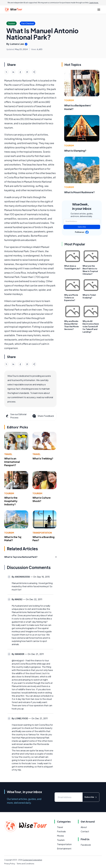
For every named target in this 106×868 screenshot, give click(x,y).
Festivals (61, 831)
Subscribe (82, 227)
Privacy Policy (10, 864)
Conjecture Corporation (32, 860)
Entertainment (64, 849)
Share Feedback (43, 416)
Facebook (86, 845)
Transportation (42, 533)
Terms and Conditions (25, 864)
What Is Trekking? (43, 458)
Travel (8, 454)
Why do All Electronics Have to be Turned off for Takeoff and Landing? (91, 326)
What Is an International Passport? (12, 462)
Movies (60, 836)
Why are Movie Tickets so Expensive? (71, 298)
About (84, 827)
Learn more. (94, 3)
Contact (85, 831)
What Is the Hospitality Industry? (11, 501)
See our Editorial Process (16, 416)
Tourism (9, 493)
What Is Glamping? (75, 151)
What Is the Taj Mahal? (13, 539)
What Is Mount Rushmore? (79, 192)
